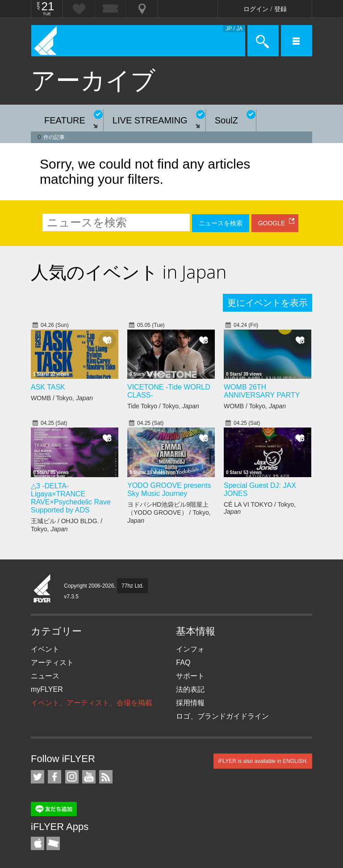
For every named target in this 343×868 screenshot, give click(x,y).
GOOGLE (272, 223)
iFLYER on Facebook (54, 777)
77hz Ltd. (132, 586)
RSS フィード (106, 777)
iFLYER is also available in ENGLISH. (263, 761)
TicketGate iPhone (53, 843)
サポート (190, 676)
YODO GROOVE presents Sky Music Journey (169, 489)
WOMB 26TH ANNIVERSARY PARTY (262, 391)
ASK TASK (48, 387)
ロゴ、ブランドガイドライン (222, 716)
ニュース (45, 676)
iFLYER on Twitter (38, 777)
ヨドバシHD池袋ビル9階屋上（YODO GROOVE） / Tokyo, (169, 512)
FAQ (183, 663)
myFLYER (47, 689)
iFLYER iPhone (38, 843)
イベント (45, 649)
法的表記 (190, 689)
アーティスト (52, 663)
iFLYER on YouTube (89, 777)
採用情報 (190, 703)
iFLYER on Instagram (72, 777)
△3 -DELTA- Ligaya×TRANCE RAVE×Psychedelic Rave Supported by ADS (71, 498)
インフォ (190, 649)
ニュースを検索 (221, 223)
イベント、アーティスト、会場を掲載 (92, 703)
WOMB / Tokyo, (62, 398)
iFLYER (42, 589)
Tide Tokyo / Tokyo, (163, 406)
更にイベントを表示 (268, 303)
